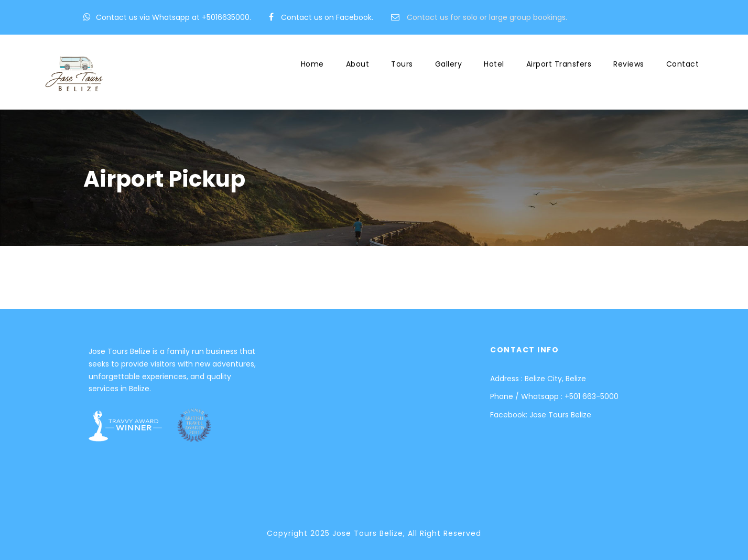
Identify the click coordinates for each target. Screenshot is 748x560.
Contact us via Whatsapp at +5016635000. (174, 17)
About (358, 64)
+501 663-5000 (592, 396)
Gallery (449, 64)
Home (312, 64)
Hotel (494, 64)
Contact (683, 64)
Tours (402, 64)
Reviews (629, 64)
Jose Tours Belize (560, 415)
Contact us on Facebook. (327, 17)
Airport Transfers (559, 64)
